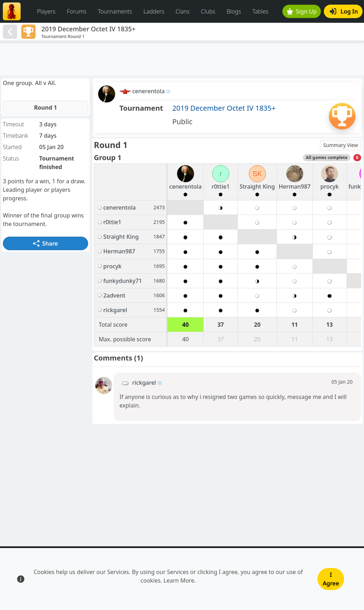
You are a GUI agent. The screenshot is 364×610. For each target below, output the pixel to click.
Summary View (341, 145)
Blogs (234, 11)
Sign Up (302, 11)
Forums (77, 11)
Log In (344, 11)
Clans (183, 11)
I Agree (331, 579)
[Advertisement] (182, 59)
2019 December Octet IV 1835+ (224, 108)
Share (45, 243)
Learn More (179, 580)
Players (46, 11)
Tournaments (115, 11)
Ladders (154, 11)
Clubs (208, 11)
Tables (260, 11)
